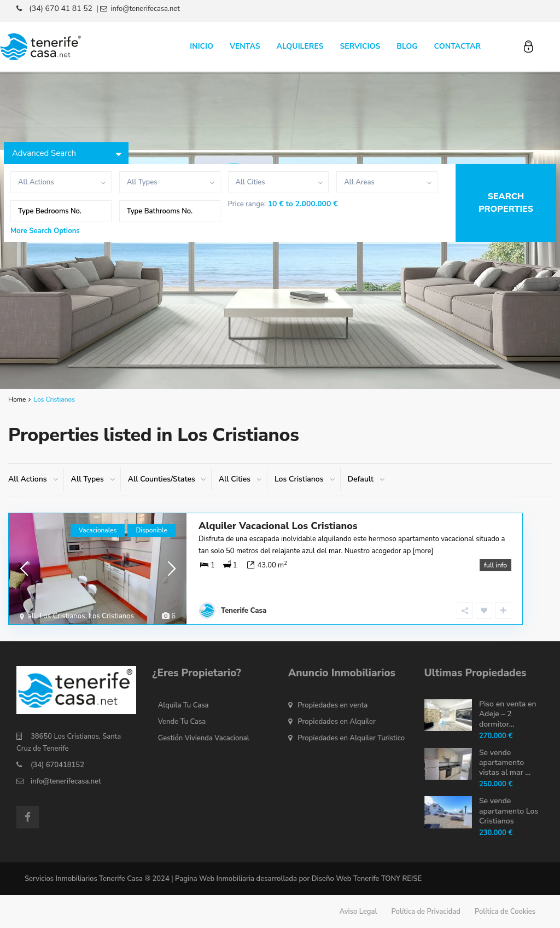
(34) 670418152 (57, 765)
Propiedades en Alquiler (337, 722)
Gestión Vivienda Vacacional (204, 738)
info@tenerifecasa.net (66, 781)
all (32, 616)
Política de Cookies (505, 912)
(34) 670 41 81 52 (61, 8)
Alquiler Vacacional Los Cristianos (278, 526)
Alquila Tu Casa (183, 705)
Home (17, 399)
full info (495, 565)
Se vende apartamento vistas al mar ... (505, 762)
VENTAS (245, 46)
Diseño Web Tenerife (346, 879)
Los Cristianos (62, 616)
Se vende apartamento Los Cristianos (509, 811)
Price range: (247, 204)
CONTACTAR (457, 46)
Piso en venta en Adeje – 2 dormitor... (508, 714)
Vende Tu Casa (182, 722)
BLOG (407, 46)
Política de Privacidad (426, 912)
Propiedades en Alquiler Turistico (351, 738)
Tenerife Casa (244, 611)
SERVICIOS (360, 46)
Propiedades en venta (332, 705)
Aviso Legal (358, 912)
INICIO (202, 46)
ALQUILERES (300, 46)
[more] (423, 551)
